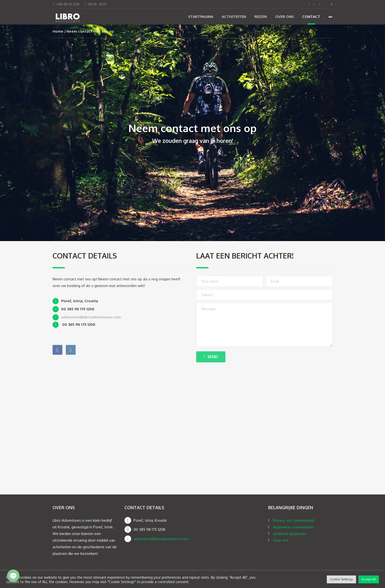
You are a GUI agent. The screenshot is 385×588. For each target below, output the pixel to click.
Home (58, 31)
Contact (311, 17)
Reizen (261, 17)
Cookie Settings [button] (341, 579)
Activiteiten (234, 17)
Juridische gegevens (290, 534)
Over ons (285, 17)
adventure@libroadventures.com (161, 539)
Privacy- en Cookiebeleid (294, 520)
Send (211, 357)
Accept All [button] (369, 579)
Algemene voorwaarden (293, 527)
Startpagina (201, 17)
